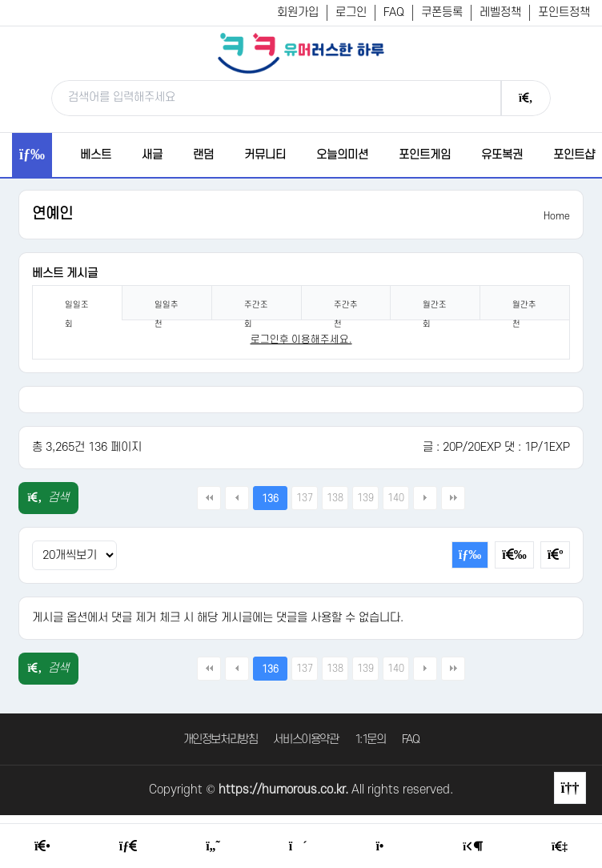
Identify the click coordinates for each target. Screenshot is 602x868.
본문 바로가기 (0, 0)
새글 (152, 155)
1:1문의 (370, 739)
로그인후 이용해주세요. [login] (301, 340)
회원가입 (298, 12)
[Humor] (213, 846)
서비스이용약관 (305, 739)
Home (557, 216)
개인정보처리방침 (221, 739)
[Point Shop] (385, 846)
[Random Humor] (298, 846)
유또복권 (502, 155)
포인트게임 (425, 155)
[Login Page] (473, 847)
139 (365, 498)
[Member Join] (560, 847)
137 (305, 498)
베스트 (96, 155)
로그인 (351, 12)
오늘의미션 (342, 155)
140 (396, 498)
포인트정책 (564, 12)
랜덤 (203, 155)
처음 (209, 498)
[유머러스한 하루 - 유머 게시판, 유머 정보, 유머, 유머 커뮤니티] (301, 53)
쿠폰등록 (442, 12)
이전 (237, 498)
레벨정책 (500, 12)
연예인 (52, 214)
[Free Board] (128, 846)
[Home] (42, 846)
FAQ (394, 12)
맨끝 (453, 498)
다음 (425, 498)
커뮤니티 (265, 155)
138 (335, 498)
